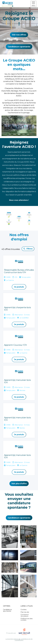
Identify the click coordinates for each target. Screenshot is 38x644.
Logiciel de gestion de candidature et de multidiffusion (19, 640)
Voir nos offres (19, 35)
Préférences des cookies (27, 619)
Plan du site (25, 612)
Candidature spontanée (19, 47)
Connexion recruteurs (25, 615)
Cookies (24, 610)
